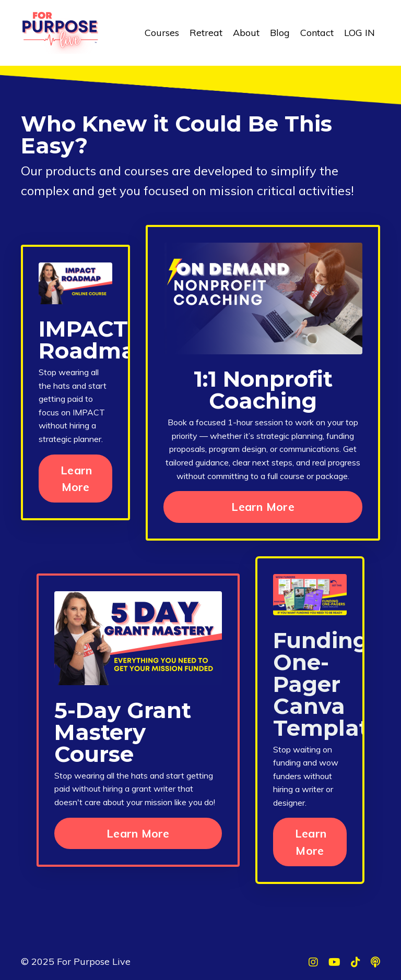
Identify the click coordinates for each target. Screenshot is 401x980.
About (246, 33)
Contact (317, 33)
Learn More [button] (76, 478)
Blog (280, 33)
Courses (162, 33)
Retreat (206, 33)
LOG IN (359, 33)
